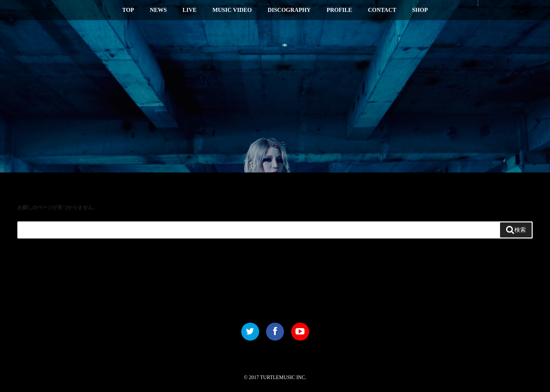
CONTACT (382, 10)
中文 (501, 9)
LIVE (190, 10)
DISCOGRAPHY (289, 10)
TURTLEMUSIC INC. (283, 377)
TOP (128, 10)
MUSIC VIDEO (232, 10)
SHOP (420, 10)
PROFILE (339, 10)
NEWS (158, 10)
